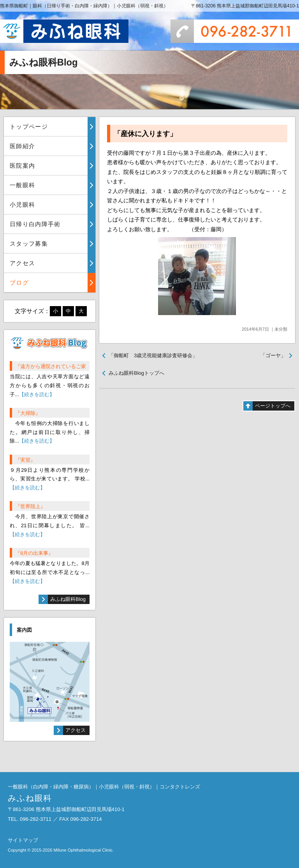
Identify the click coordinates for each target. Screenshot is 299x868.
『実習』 (25, 460)
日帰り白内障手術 (35, 224)
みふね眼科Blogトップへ (136, 373)
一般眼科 (22, 185)
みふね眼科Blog (68, 599)
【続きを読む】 (37, 394)
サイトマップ (23, 840)
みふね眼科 (64, 31)
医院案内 (22, 166)
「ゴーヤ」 (273, 355)
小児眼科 (22, 205)
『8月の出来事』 (34, 553)
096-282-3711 (235, 31)
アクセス (22, 263)
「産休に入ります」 (145, 134)
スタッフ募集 (29, 244)
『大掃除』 (28, 413)
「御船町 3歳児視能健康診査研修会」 (153, 355)
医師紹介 (22, 146)
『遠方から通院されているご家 (51, 366)
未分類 (281, 329)
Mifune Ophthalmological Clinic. (84, 850)
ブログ (19, 283)
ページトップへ (273, 406)
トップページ (29, 127)
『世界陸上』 (30, 506)
